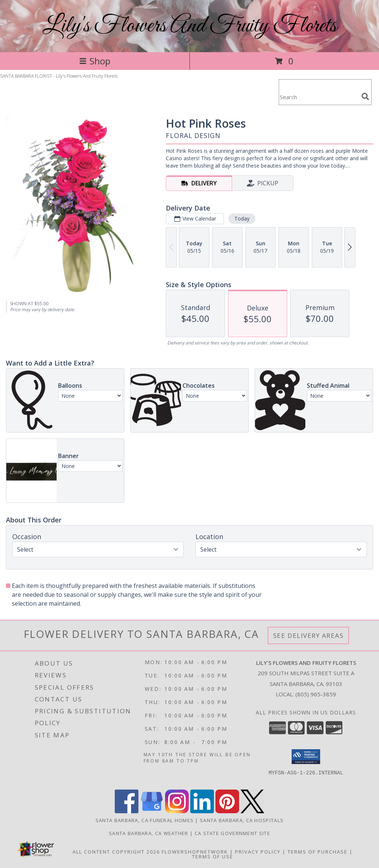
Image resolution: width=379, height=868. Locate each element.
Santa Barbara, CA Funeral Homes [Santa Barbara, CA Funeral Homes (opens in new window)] (145, 820)
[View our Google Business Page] (152, 811)
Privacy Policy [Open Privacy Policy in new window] (258, 852)
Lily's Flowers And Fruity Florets (189, 26)
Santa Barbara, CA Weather (149, 833)
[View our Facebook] (127, 811)
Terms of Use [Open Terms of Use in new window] (213, 857)
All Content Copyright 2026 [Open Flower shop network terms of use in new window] (116, 852)
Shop (95, 61)
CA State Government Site (232, 833)
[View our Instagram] (177, 811)
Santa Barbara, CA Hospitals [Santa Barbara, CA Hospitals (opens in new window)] (242, 820)
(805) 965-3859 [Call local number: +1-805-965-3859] (316, 694)
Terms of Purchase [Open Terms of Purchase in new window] (318, 852)
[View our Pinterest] (227, 811)
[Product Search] (319, 97)
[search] (365, 97)
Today (242, 218)
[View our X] (252, 811)
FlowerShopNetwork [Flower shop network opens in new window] (195, 852)
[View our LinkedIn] (202, 811)
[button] (306, 757)
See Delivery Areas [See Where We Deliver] (308, 635)
